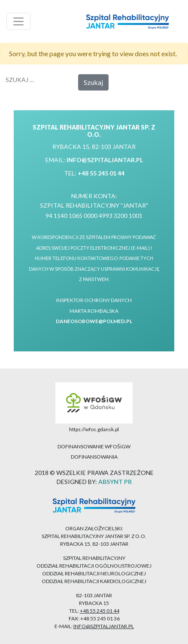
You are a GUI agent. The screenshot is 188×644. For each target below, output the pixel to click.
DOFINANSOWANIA (94, 457)
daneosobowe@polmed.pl (94, 321)
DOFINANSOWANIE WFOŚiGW (94, 446)
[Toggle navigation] (18, 21)
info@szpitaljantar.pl (105, 160)
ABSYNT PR (115, 482)
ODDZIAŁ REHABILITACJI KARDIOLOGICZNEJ (94, 581)
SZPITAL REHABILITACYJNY (94, 558)
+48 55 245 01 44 (101, 173)
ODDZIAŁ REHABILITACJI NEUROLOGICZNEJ (94, 573)
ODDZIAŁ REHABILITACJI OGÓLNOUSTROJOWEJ (94, 566)
